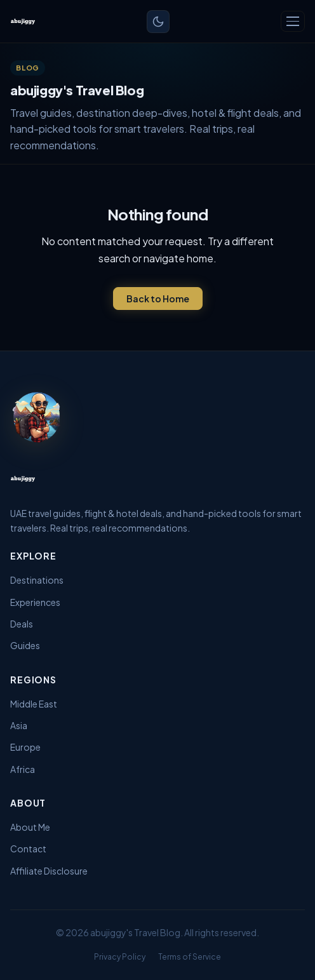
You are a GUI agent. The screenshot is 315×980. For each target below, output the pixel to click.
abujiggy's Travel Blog (135, 932)
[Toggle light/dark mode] (158, 22)
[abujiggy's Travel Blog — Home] (23, 22)
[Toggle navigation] (293, 21)
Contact (28, 849)
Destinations (37, 580)
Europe (25, 747)
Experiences (35, 602)
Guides (25, 645)
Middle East (34, 704)
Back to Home (158, 299)
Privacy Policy (120, 957)
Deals (22, 624)
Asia (19, 725)
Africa (23, 769)
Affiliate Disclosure (49, 871)
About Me (30, 827)
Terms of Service (190, 957)
